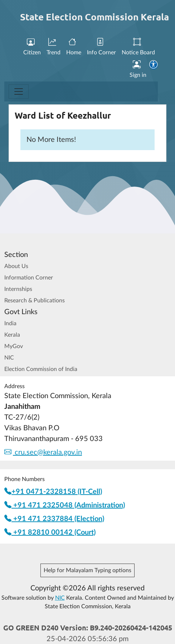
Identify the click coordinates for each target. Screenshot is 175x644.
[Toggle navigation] (19, 91)
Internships (18, 289)
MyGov (14, 346)
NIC (9, 358)
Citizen (32, 47)
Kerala (12, 335)
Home (74, 47)
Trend (54, 47)
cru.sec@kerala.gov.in (43, 452)
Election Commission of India (41, 369)
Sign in (138, 69)
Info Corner (101, 47)
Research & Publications (35, 301)
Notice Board (138, 47)
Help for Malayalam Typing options (87, 570)
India (10, 323)
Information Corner (29, 278)
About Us (16, 266)
